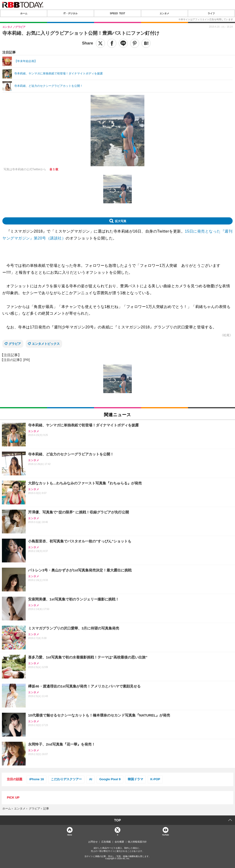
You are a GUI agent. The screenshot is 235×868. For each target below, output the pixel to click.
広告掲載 (106, 842)
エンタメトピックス (46, 344)
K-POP (155, 779)
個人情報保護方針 (137, 842)
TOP (118, 820)
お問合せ (93, 842)
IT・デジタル (71, 13)
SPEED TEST (117, 13)
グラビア (15, 344)
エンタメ (164, 13)
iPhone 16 (37, 779)
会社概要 (119, 842)
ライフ (211, 13)
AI (91, 779)
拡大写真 (121, 221)
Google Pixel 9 (110, 779)
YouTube (165, 835)
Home (70, 835)
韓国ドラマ (135, 779)
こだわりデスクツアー (66, 779)
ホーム (24, 13)
